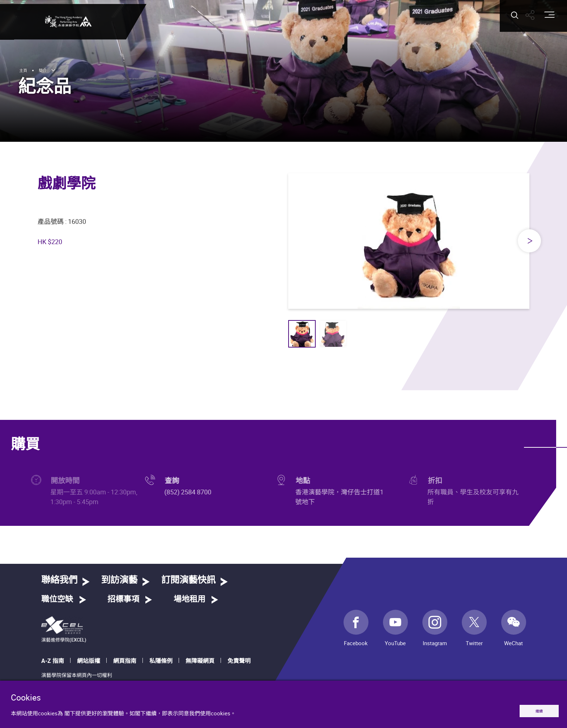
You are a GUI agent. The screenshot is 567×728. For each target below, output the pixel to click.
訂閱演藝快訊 (188, 580)
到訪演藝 (119, 580)
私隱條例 (161, 661)
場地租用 (189, 599)
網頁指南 (125, 661)
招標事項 (123, 599)
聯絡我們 (59, 580)
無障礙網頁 (200, 661)
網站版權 (89, 661)
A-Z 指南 (53, 661)
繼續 (532, 709)
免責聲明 (239, 661)
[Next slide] (529, 241)
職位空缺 (57, 599)
